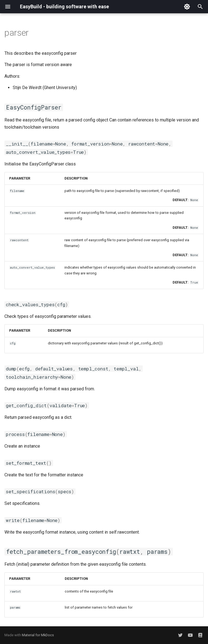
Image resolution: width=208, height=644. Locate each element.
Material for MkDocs (38, 635)
